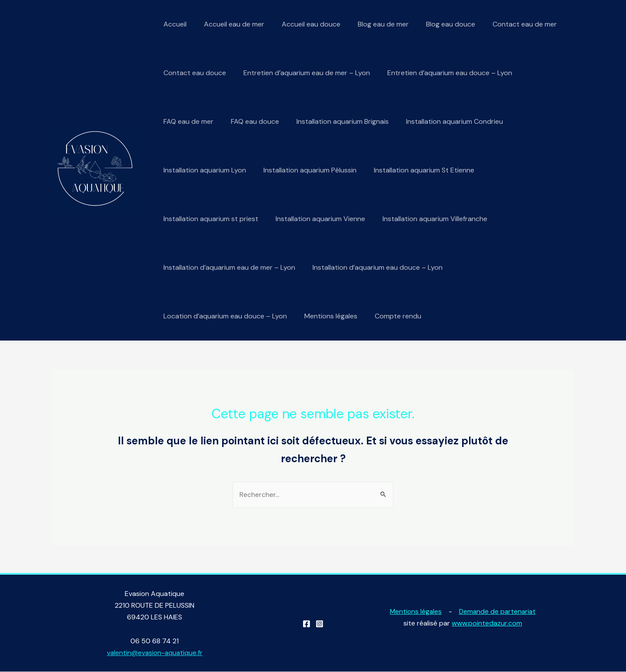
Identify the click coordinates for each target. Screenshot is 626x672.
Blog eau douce (435, 24)
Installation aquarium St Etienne (415, 170)
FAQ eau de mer (187, 121)
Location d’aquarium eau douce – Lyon (223, 316)
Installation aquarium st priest (209, 219)
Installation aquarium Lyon (203, 170)
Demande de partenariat (498, 611)
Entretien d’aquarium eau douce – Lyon (441, 73)
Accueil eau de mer (229, 24)
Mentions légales (326, 316)
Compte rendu (389, 316)
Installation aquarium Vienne (315, 219)
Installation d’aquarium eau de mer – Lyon (228, 267)
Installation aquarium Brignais (334, 121)
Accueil (173, 24)
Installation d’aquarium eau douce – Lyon (372, 267)
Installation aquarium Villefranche (426, 219)
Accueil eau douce (302, 24)
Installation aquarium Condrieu (442, 121)
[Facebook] (306, 624)
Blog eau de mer (371, 24)
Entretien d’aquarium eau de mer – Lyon (301, 73)
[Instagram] (320, 624)
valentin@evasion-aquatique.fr (155, 653)
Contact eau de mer (506, 24)
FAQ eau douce (250, 121)
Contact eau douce (193, 73)
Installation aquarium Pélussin (305, 170)
